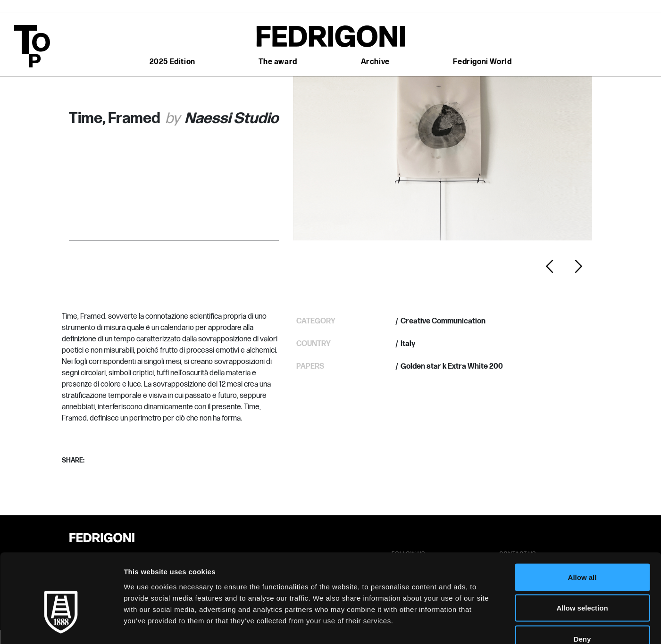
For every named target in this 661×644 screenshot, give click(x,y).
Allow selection (582, 551)
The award (278, 62)
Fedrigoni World (482, 62)
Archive (375, 62)
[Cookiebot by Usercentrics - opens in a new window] (61, 626)
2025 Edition (172, 62)
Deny (582, 582)
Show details (495, 625)
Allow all (582, 520)
